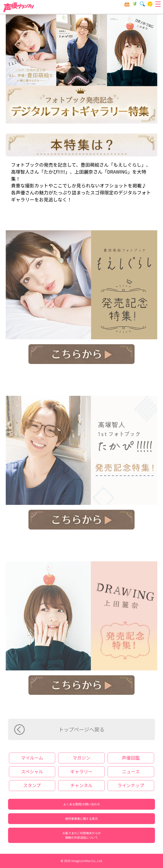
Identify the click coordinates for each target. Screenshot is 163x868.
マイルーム (150, 4)
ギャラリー (81, 771)
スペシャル (32, 771)
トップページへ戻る (81, 729)
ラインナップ (131, 785)
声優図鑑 (131, 758)
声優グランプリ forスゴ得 (19, 7)
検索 (142, 4)
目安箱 (127, 4)
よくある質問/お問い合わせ (82, 804)
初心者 (135, 4)
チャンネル (81, 785)
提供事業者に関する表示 (81, 819)
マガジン (81, 758)
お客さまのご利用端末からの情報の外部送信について (81, 835)
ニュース (131, 771)
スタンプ (32, 785)
